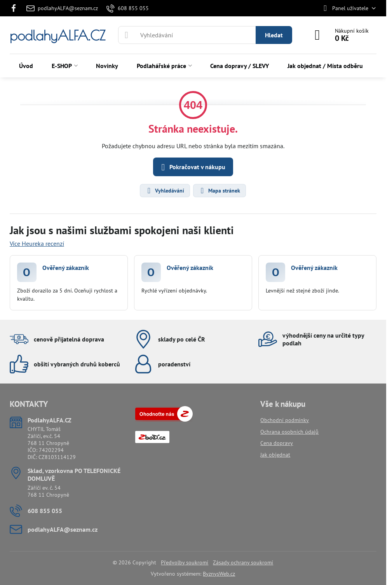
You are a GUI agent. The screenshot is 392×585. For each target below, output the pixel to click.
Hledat (274, 35)
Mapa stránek (219, 191)
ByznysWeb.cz (219, 574)
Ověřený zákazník (66, 268)
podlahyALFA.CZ (57, 35)
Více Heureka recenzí (37, 243)
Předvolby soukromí (185, 562)
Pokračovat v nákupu (192, 167)
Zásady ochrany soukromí (243, 562)
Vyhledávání (165, 191)
